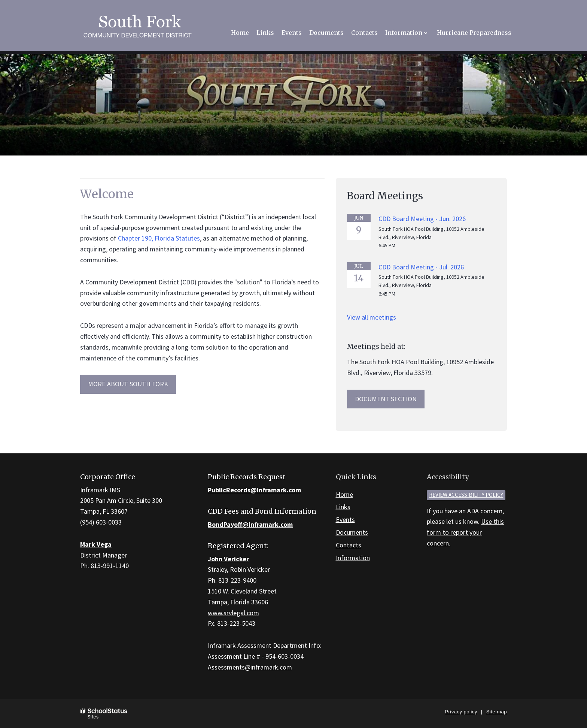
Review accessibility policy (466, 495)
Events (345, 519)
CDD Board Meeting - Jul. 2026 (421, 267)
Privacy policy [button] (461, 712)
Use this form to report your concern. (465, 532)
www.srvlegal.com (233, 613)
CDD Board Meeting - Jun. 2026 (422, 219)
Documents (352, 532)
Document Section (386, 399)
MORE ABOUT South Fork (128, 384)
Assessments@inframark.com (250, 667)
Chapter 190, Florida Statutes (159, 238)
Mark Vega (96, 544)
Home (344, 494)
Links (343, 507)
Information (353, 558)
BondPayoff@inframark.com (250, 524)
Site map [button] (497, 712)
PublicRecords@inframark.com (254, 490)
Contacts (349, 545)
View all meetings (372, 317)
